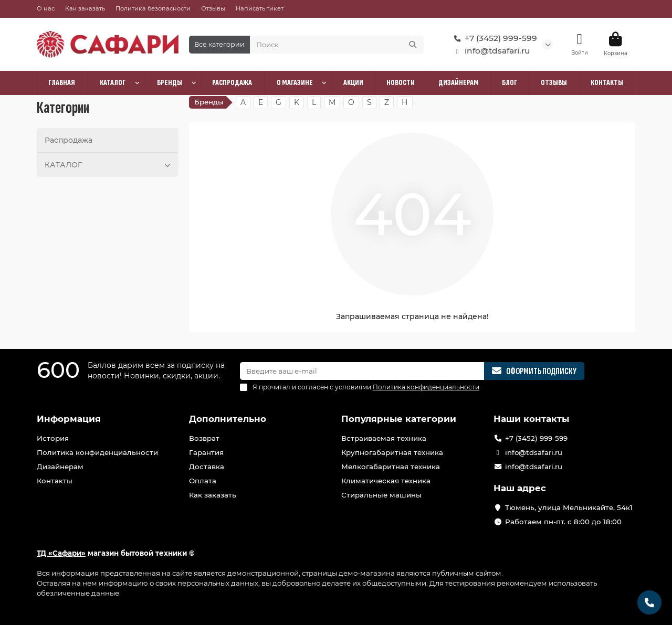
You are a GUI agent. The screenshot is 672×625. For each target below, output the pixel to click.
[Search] (337, 45)
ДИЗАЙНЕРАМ (459, 83)
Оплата (203, 481)
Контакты (55, 481)
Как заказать (85, 8)
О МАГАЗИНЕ (295, 83)
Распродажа (69, 140)
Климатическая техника (386, 481)
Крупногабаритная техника (392, 452)
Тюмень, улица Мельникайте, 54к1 (569, 507)
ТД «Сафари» (61, 553)
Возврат (204, 438)
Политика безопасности (153, 8)
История (53, 438)
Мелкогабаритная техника (391, 467)
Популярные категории (399, 419)
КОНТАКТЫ (607, 83)
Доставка (207, 467)
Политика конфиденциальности (97, 452)
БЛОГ (510, 83)
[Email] (362, 371)
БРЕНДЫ (170, 83)
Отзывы (213, 8)
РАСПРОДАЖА (232, 83)
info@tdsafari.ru (490, 51)
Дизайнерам (60, 467)
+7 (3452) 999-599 (493, 38)
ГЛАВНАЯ (62, 83)
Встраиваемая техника (384, 438)
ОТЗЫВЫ (554, 83)
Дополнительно (228, 419)
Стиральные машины (381, 495)
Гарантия (206, 452)
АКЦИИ (353, 83)
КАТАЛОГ (113, 83)
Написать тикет (260, 8)
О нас (46, 8)
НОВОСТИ (401, 83)
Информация (69, 419)
